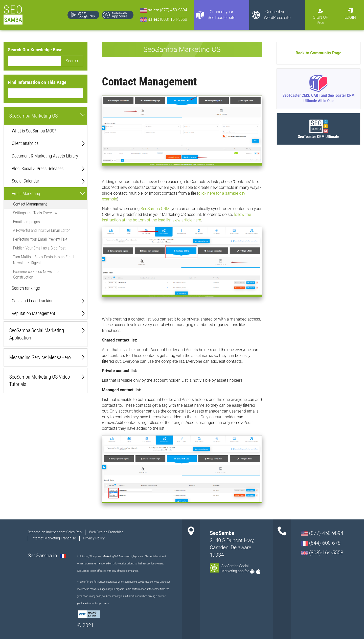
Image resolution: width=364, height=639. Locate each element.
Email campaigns (26, 222)
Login (350, 17)
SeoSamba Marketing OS (33, 116)
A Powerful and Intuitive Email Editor (41, 230)
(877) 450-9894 (174, 10)
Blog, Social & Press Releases (38, 168)
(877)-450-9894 (322, 533)
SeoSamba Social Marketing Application (37, 334)
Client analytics (25, 143)
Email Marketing (26, 193)
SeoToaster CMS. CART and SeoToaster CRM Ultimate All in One (318, 98)
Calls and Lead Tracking (32, 301)
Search (72, 61)
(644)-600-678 (321, 543)
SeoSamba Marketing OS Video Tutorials (39, 381)
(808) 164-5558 (174, 19)
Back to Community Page (318, 53)
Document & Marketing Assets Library (45, 156)
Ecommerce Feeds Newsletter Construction (36, 275)
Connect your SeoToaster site (222, 15)
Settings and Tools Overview (35, 213)
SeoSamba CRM (155, 209)
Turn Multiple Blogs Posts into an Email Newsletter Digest (43, 260)
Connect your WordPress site (277, 15)
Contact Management (30, 204)
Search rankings (26, 288)
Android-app (252, 572)
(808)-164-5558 (322, 553)
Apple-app (258, 572)
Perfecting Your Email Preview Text (40, 239)
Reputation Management (33, 313)
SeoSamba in (43, 556)
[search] (34, 61)
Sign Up (321, 17)
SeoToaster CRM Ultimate (318, 137)
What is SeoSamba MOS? (34, 131)
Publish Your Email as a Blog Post (39, 248)
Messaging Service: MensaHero (40, 357)
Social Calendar (25, 181)
